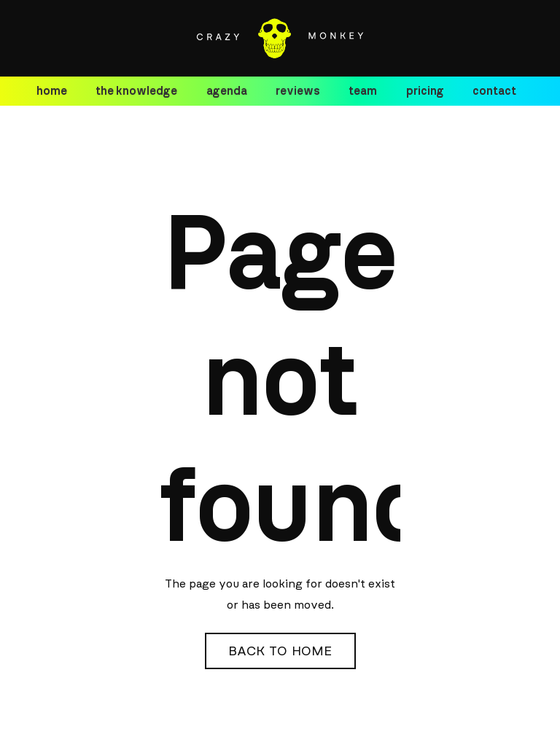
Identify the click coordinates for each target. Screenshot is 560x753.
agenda (227, 91)
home (52, 91)
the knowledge (136, 91)
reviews (298, 91)
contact (494, 91)
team (363, 91)
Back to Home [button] (280, 651)
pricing (425, 91)
